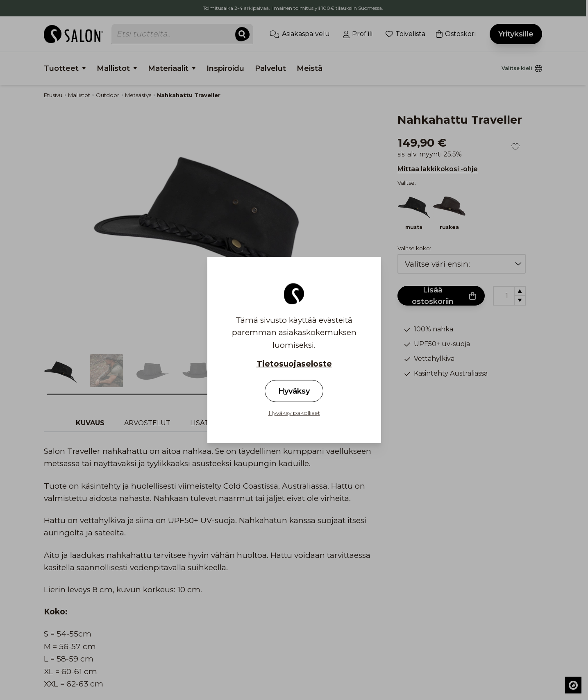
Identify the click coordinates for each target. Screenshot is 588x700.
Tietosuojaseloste (294, 364)
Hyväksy (294, 391)
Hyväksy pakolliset (294, 413)
